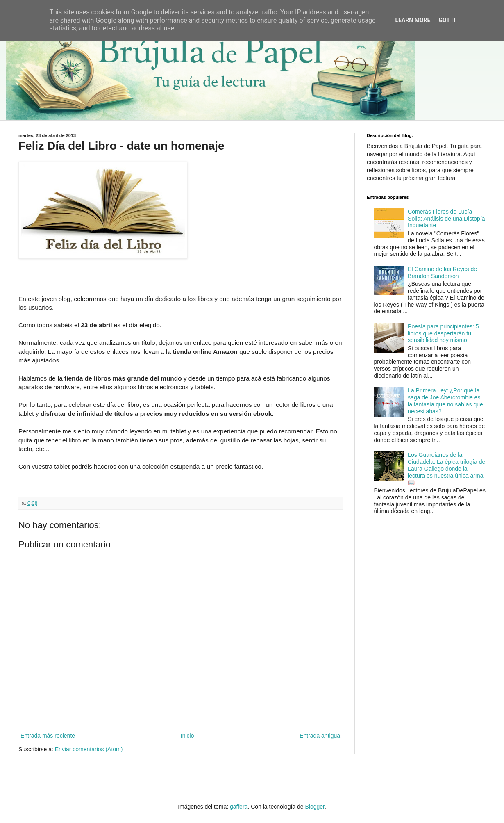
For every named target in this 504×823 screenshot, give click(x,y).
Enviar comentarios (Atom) (89, 749)
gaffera (239, 807)
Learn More (413, 20)
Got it (447, 20)
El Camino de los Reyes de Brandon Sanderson (442, 272)
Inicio (187, 736)
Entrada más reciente (48, 736)
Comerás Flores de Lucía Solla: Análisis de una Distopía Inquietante (446, 219)
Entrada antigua (320, 736)
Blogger (314, 807)
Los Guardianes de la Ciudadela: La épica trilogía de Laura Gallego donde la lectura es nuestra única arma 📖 (446, 468)
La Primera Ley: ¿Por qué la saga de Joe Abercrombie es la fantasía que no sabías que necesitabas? (445, 401)
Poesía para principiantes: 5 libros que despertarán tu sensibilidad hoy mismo (443, 333)
